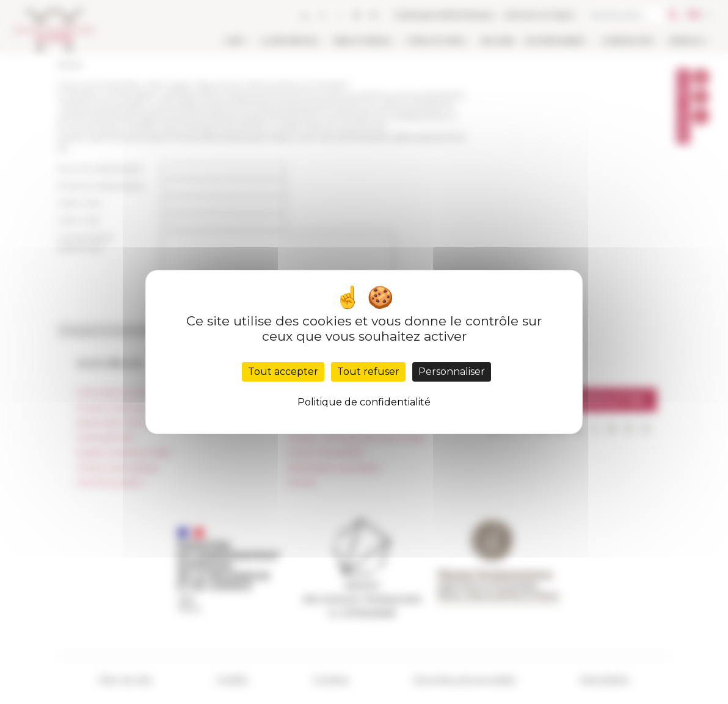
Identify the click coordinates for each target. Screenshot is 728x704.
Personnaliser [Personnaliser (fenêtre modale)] (452, 372)
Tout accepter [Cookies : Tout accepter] (283, 372)
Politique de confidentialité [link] (364, 402)
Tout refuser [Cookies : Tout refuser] (368, 372)
